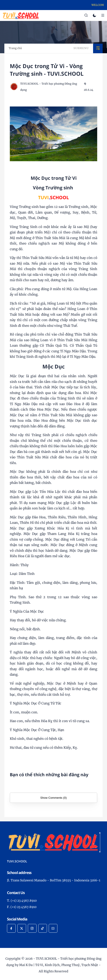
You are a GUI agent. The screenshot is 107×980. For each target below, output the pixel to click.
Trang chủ (15, 48)
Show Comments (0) (53, 798)
